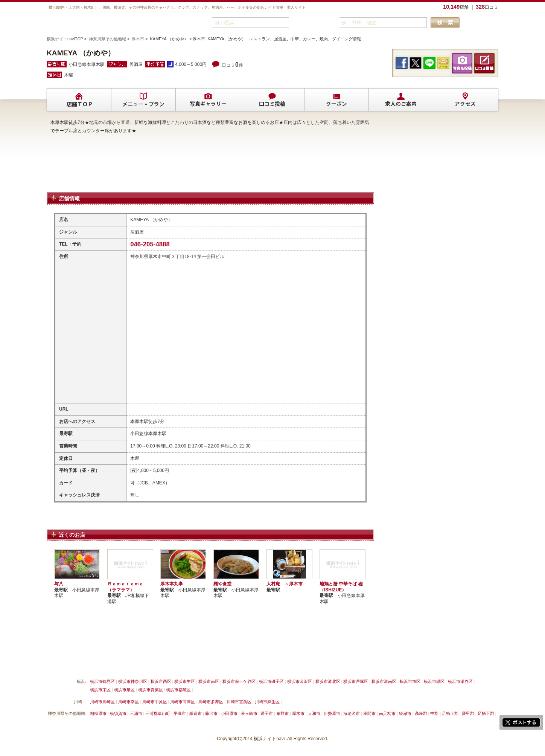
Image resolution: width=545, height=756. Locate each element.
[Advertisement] (210, 173)
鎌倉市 (196, 713)
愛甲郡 (468, 713)
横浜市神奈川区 (133, 681)
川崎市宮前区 (239, 702)
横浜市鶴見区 (102, 681)
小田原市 (229, 713)
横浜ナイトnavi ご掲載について (78, 664)
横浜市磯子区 (271, 681)
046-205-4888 (150, 244)
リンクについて (171, 664)
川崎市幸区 (129, 702)
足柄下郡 (486, 713)
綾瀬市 (405, 713)
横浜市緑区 (434, 681)
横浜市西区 (161, 681)
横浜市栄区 (100, 690)
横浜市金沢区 (300, 681)
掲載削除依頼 (132, 664)
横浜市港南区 (384, 681)
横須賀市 (118, 713)
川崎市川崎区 (102, 702)
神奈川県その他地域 (107, 39)
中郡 (434, 713)
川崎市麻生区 (267, 702)
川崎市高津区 (183, 702)
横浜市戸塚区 (356, 681)
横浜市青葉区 (151, 690)
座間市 (369, 713)
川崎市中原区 (155, 702)
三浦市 (136, 713)
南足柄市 (387, 713)
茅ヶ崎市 (249, 713)
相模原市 (98, 713)
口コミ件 (232, 65)
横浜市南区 (209, 681)
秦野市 (282, 713)
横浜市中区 (185, 681)
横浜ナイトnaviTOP (65, 39)
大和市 (314, 713)
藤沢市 (211, 713)
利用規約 (204, 664)
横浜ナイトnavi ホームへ (328, 664)
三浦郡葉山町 (158, 713)
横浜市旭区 (410, 681)
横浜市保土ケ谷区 (239, 681)
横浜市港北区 (328, 681)
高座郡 (421, 713)
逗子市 (267, 713)
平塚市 (180, 713)
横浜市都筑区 (178, 690)
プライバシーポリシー (245, 664)
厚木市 (138, 39)
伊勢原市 (332, 713)
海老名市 (352, 713)
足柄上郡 (450, 713)
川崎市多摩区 (211, 702)
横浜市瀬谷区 (460, 681)
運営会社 (285, 664)
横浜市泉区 (124, 690)
